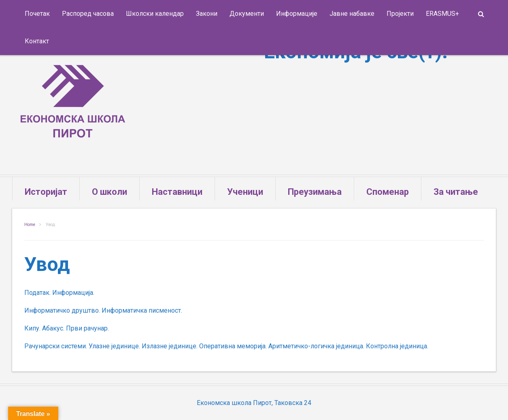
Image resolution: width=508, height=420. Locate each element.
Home (30, 225)
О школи (109, 192)
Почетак (37, 14)
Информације (297, 14)
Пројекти (400, 14)
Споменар (388, 192)
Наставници (177, 192)
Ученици (245, 192)
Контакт (37, 41)
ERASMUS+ (442, 14)
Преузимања (315, 192)
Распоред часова (88, 14)
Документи (247, 14)
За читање (456, 192)
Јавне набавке (352, 14)
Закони (207, 14)
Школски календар (155, 14)
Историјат (46, 192)
